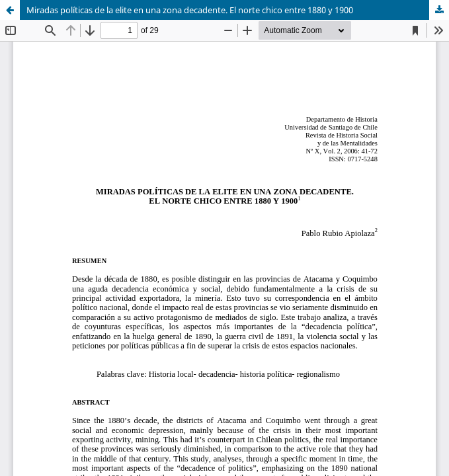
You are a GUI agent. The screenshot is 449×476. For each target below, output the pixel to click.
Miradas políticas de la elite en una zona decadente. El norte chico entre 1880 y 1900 (190, 10)
